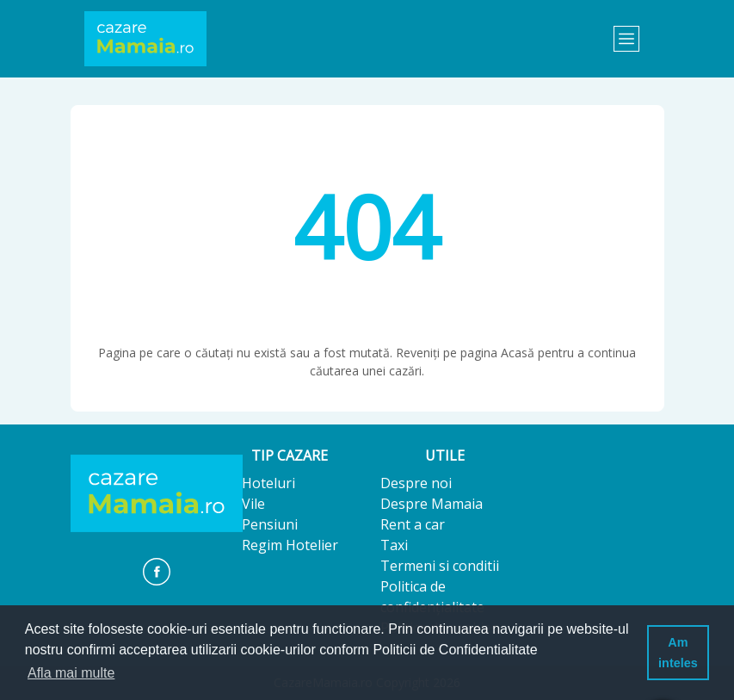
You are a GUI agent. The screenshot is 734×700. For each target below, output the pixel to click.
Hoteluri (268, 483)
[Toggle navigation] (626, 39)
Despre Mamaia (432, 504)
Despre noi (416, 483)
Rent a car (413, 524)
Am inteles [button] (678, 653)
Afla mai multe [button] (71, 673)
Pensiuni (270, 524)
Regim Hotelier (290, 545)
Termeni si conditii (440, 566)
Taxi (394, 545)
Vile (253, 504)
